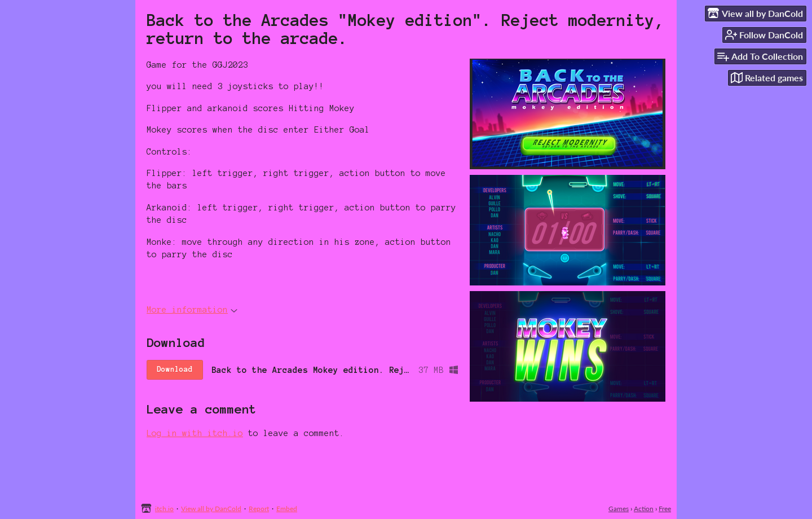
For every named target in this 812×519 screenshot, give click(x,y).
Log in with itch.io (195, 433)
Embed (287, 509)
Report (259, 509)
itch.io (164, 509)
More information (192, 310)
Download (175, 370)
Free (665, 509)
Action (644, 509)
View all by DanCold (211, 509)
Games (619, 509)
